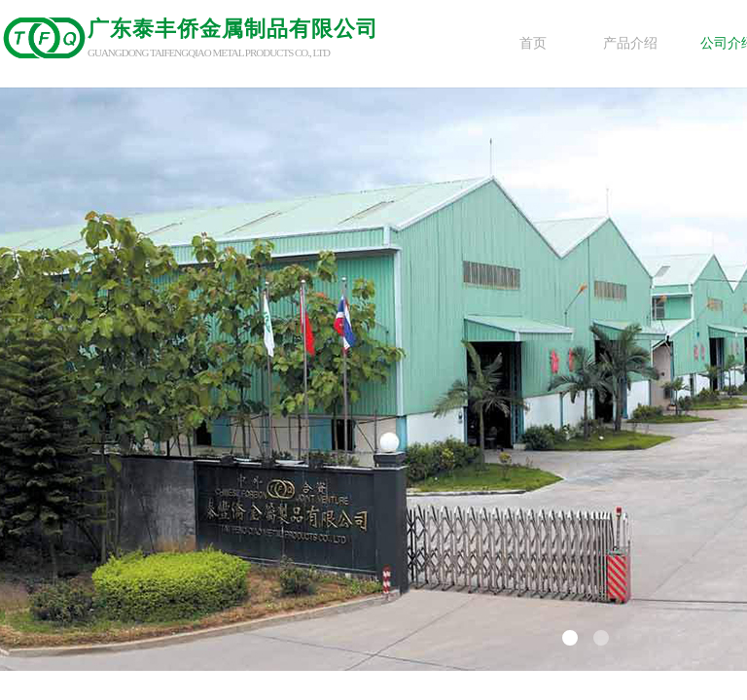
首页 (533, 43)
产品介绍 (630, 43)
